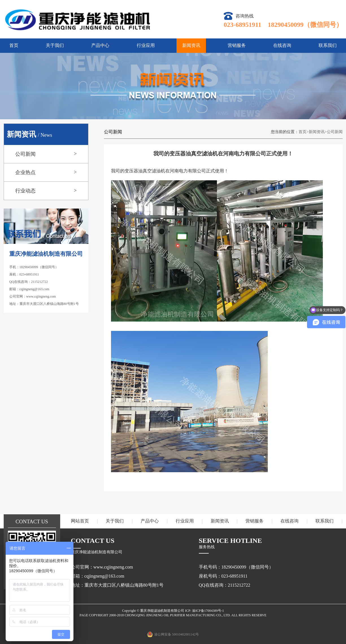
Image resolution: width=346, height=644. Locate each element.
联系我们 (328, 45)
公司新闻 (335, 132)
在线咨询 (282, 45)
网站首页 (80, 521)
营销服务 (237, 45)
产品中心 (100, 45)
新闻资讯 (191, 45)
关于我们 (55, 45)
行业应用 (146, 45)
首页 (14, 45)
